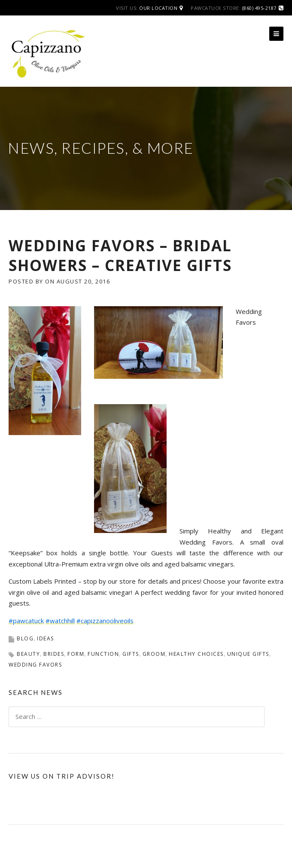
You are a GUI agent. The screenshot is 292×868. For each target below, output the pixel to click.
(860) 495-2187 (259, 8)
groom (154, 654)
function (103, 654)
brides (54, 654)
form (76, 654)
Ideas (46, 638)
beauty (28, 654)
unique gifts (248, 654)
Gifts (131, 654)
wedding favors (35, 665)
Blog (25, 638)
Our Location (158, 8)
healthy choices (196, 654)
